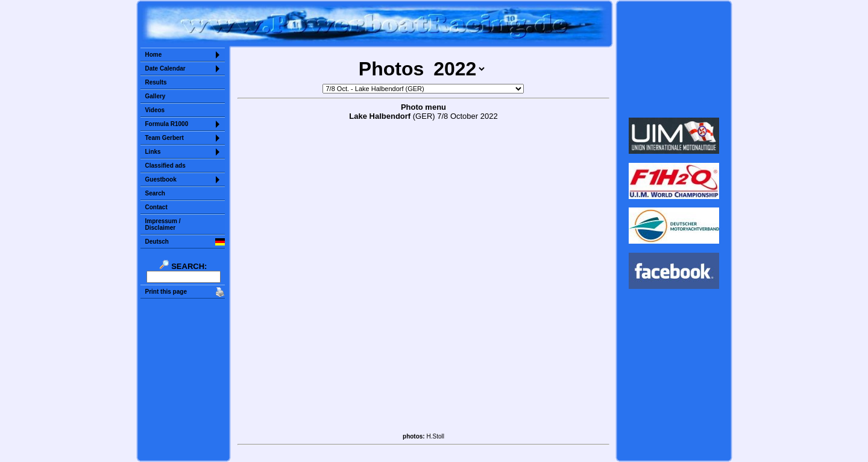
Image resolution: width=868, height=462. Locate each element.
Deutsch (157, 242)
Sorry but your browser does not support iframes (674, 59)
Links (153, 152)
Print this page (166, 292)
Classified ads (165, 166)
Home (154, 55)
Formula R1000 (167, 124)
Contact (156, 207)
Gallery (156, 96)
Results (156, 82)
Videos (155, 110)
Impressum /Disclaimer (163, 224)
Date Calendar (165, 68)
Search (155, 193)
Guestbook (161, 179)
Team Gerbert (165, 138)
